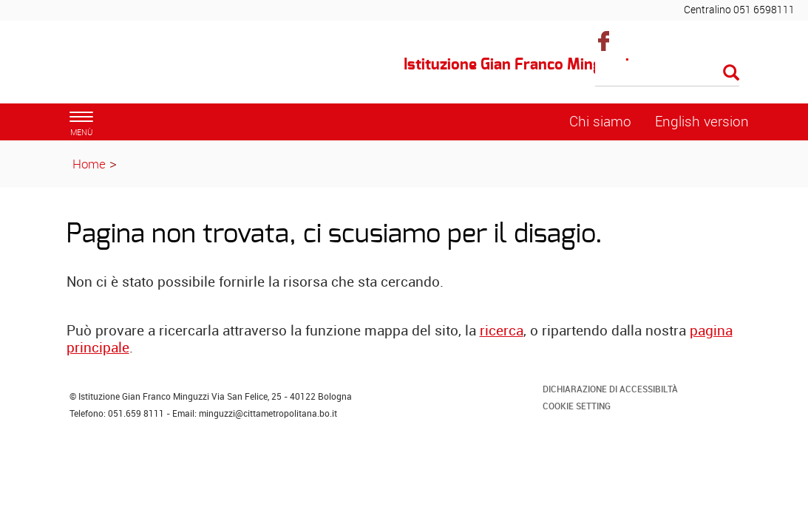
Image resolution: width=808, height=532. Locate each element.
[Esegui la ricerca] (731, 74)
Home (89, 164)
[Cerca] (667, 74)
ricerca (502, 330)
